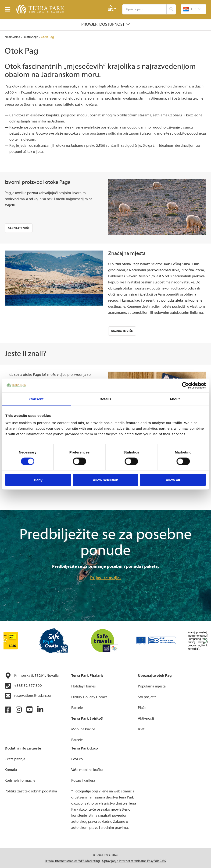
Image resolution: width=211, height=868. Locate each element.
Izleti (142, 729)
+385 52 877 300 (23, 686)
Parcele (77, 708)
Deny (38, 480)
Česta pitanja (15, 759)
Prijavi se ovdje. (105, 578)
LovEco (77, 759)
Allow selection (105, 480)
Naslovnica (12, 37)
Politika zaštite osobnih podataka (31, 791)
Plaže (142, 708)
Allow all (173, 480)
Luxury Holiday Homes (89, 697)
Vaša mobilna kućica (87, 770)
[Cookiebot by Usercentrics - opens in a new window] (185, 385)
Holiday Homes (84, 686)
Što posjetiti (147, 697)
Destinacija (30, 37)
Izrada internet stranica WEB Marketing (73, 861)
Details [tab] (106, 399)
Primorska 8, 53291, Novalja (32, 676)
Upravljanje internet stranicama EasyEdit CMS (134, 861)
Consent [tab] (36, 399)
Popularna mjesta (152, 686)
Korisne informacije (20, 781)
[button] (206, 641)
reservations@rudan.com (29, 696)
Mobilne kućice (83, 729)
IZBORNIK (9, 9)
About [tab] (175, 399)
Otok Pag (47, 37)
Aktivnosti (146, 718)
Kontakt (11, 770)
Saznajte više (19, 228)
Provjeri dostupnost (103, 24)
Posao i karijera (83, 781)
